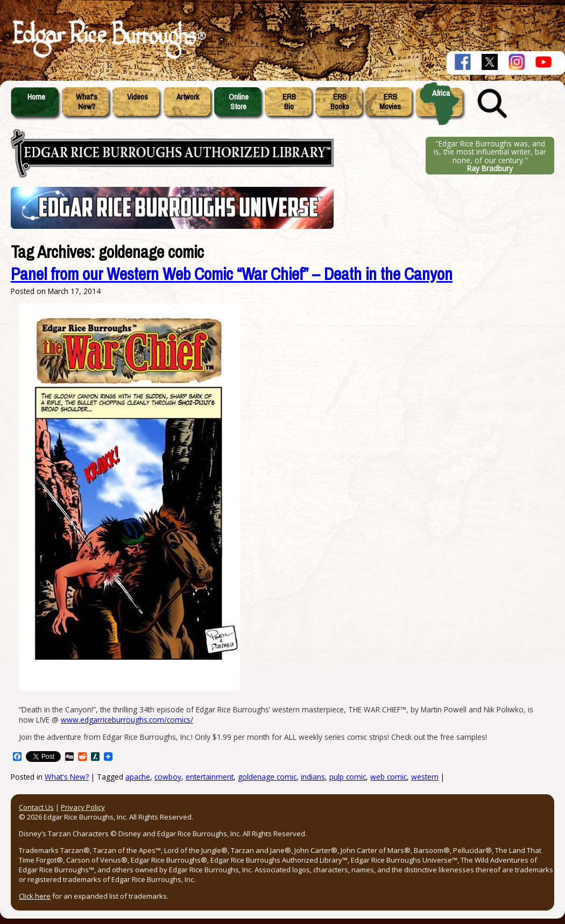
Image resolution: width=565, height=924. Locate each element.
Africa (441, 93)
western (425, 777)
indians (313, 777)
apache (138, 777)
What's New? (67, 777)
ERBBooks (340, 102)
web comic (389, 777)
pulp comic (348, 777)
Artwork (188, 97)
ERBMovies (390, 102)
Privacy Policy (83, 807)
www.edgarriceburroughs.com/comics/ (127, 720)
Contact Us (36, 807)
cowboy (168, 777)
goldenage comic (267, 777)
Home (36, 97)
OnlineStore (239, 102)
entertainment (210, 777)
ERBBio (289, 102)
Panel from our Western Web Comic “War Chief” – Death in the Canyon (232, 274)
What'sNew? (87, 102)
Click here (35, 896)
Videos (137, 97)
